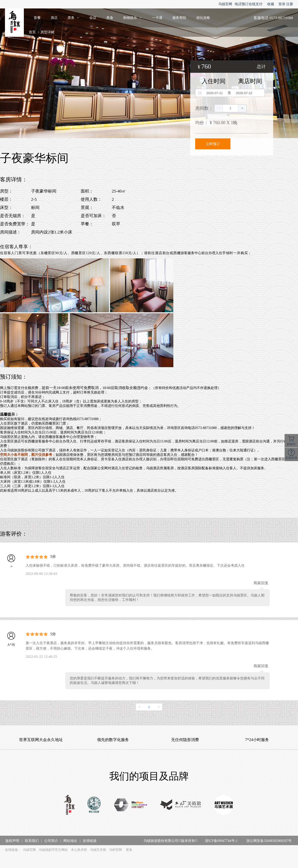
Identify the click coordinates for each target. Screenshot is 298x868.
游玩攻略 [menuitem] (203, 18)
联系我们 (32, 841)
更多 (129, 850)
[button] (219, 108)
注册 (290, 4)
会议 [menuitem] (93, 18)
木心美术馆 (79, 850)
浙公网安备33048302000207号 (269, 841)
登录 (282, 4)
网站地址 (70, 841)
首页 (32, 32)
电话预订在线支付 (249, 4)
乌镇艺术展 (98, 850)
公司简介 (51, 841)
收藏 (271, 4)
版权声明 (12, 841)
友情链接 (90, 841)
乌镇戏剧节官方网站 (53, 850)
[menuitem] (74, 18)
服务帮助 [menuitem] (179, 18)
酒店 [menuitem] (54, 18)
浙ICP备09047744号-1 (221, 841)
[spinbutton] (230, 108)
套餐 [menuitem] (37, 18)
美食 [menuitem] (110, 18)
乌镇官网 (225, 4)
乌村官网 (115, 850)
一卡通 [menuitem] (157, 18)
